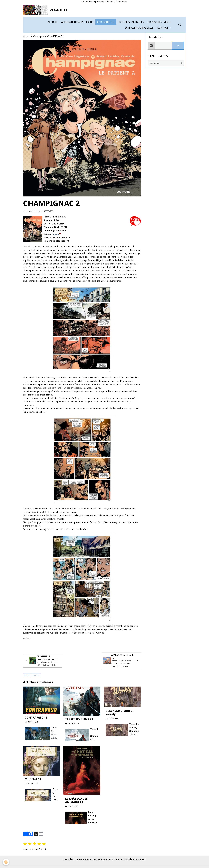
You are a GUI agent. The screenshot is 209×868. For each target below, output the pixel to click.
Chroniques (39, 63)
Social (27, 703)
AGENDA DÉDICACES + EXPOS (77, 49)
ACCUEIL (52, 49)
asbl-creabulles (33, 238)
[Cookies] (6, 862)
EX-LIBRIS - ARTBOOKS (131, 49)
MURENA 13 (33, 806)
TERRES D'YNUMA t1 (79, 746)
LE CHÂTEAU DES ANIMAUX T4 (76, 827)
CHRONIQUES (105, 49)
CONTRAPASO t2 (36, 745)
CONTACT (163, 55)
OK (178, 72)
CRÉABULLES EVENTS (159, 49)
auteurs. (36, 703)
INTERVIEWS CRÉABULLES (139, 55)
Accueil (26, 63)
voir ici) (100, 660)
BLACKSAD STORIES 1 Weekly (120, 740)
